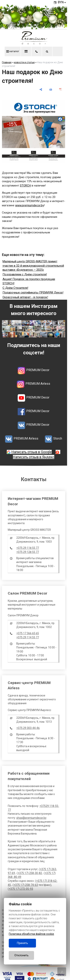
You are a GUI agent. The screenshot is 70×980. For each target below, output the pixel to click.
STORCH (25, 186)
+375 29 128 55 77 (28, 552)
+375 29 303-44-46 (28, 728)
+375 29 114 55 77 (28, 637)
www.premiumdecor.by (30, 205)
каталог (13, 51)
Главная (7, 62)
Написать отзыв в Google (32, 452)
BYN (62, 2)
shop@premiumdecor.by (31, 818)
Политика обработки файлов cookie (31, 934)
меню (26, 51)
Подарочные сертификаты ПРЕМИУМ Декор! (33, 293)
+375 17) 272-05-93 (21, 889)
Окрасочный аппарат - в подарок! (25, 297)
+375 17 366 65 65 (28, 633)
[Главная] (34, 43)
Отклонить (21, 955)
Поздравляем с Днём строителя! (25, 274)
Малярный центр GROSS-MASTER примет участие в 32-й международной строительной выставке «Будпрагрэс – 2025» (33, 266)
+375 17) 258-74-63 (26, 885)
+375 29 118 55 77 (28, 548)
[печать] (51, 89)
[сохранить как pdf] (61, 89)
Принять (22, 943)
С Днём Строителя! (15, 288)
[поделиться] (41, 89)
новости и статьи (24, 62)
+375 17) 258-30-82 (30, 873)
